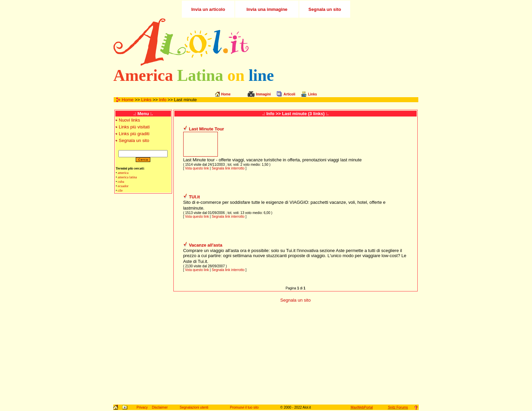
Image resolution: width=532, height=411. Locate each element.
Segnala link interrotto (228, 168)
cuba (121, 182)
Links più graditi (134, 134)
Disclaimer (160, 407)
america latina (127, 177)
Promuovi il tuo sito (244, 407)
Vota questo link (197, 168)
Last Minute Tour (207, 129)
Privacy (142, 407)
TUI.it (195, 197)
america (123, 173)
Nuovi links (129, 120)
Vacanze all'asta (206, 245)
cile (120, 190)
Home (128, 100)
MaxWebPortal (362, 407)
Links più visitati (134, 127)
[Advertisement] (338, 42)
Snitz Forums (398, 407)
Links (146, 100)
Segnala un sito (134, 140)
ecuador (123, 186)
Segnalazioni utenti (194, 407)
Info (163, 100)
